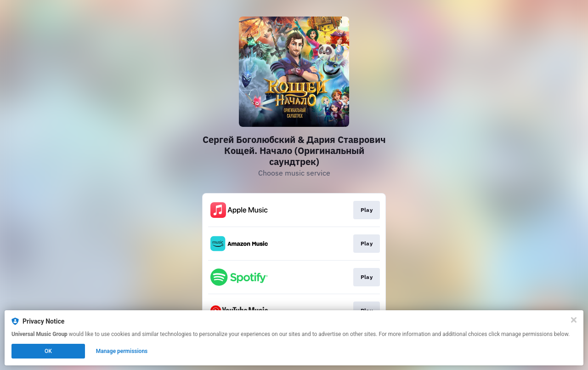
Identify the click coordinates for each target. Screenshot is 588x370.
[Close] (574, 320)
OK (48, 351)
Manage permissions (122, 351)
